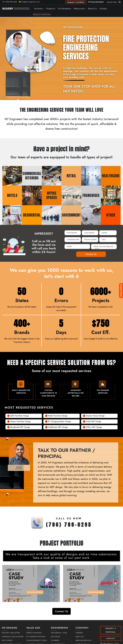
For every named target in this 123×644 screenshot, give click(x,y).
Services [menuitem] (38, 9)
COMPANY (82, 628)
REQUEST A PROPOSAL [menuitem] (42, 14)
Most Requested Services (21, 390)
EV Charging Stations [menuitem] (36, 637)
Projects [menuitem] (50, 9)
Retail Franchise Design (58, 417)
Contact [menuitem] (103, 9)
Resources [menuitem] (79, 9)
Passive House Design (95, 417)
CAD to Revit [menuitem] (7, 640)
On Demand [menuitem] (64, 9)
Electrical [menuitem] (56, 637)
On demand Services (102, 390)
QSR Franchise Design (20, 417)
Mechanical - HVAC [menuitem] (59, 633)
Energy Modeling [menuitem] (34, 633)
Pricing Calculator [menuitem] (96, 2)
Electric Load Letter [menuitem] (11, 633)
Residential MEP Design (20, 428)
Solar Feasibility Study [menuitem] (37, 640)
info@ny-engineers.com (31, 2)
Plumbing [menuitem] (55, 640)
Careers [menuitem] (79, 633)
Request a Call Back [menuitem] (76, 2)
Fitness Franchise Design (20, 423)
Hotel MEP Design (94, 423)
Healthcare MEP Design (58, 428)
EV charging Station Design (60, 423)
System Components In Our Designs (48, 391)
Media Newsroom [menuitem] (83, 640)
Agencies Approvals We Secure (75, 391)
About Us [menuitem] (92, 9)
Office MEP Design (94, 428)
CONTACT (111, 638)
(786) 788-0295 (69, 526)
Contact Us (62, 611)
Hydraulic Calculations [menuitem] (13, 637)
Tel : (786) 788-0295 (10, 2)
